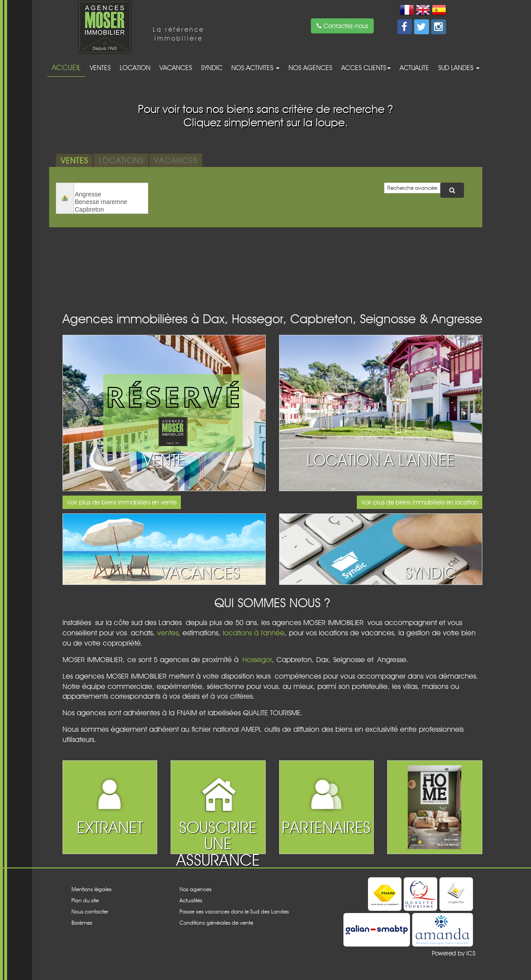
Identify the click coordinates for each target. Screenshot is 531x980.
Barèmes (82, 923)
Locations (121, 160)
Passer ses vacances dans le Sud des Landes (234, 911)
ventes (168, 633)
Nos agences (310, 68)
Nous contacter (90, 911)
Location (135, 68)
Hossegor (257, 660)
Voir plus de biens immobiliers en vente (122, 502)
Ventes (100, 68)
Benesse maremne (111, 202)
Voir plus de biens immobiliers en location (420, 502)
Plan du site (85, 900)
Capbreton (111, 210)
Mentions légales (92, 889)
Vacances (176, 68)
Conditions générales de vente (216, 923)
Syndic (212, 68)
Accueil (66, 67)
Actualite (414, 68)
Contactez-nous (342, 26)
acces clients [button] (366, 68)
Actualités (191, 900)
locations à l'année (254, 633)
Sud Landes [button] (459, 68)
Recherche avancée (412, 188)
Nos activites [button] (255, 68)
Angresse (111, 194)
